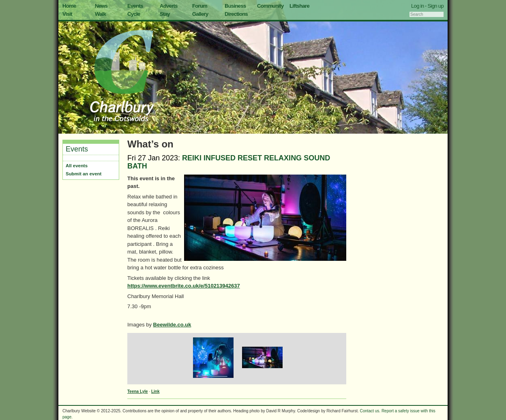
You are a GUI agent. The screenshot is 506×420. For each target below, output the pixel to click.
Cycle (134, 14)
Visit (67, 14)
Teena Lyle (138, 391)
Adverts (169, 6)
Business (235, 6)
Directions (236, 14)
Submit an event (84, 174)
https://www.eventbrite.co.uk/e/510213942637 (184, 286)
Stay (165, 14)
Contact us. (370, 411)
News (101, 6)
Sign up (435, 6)
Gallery (200, 14)
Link (155, 391)
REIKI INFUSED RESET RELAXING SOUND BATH (229, 162)
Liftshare (299, 6)
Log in (418, 6)
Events (135, 6)
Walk (100, 14)
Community (270, 6)
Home (69, 6)
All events (77, 166)
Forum (200, 6)
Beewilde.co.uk (172, 325)
